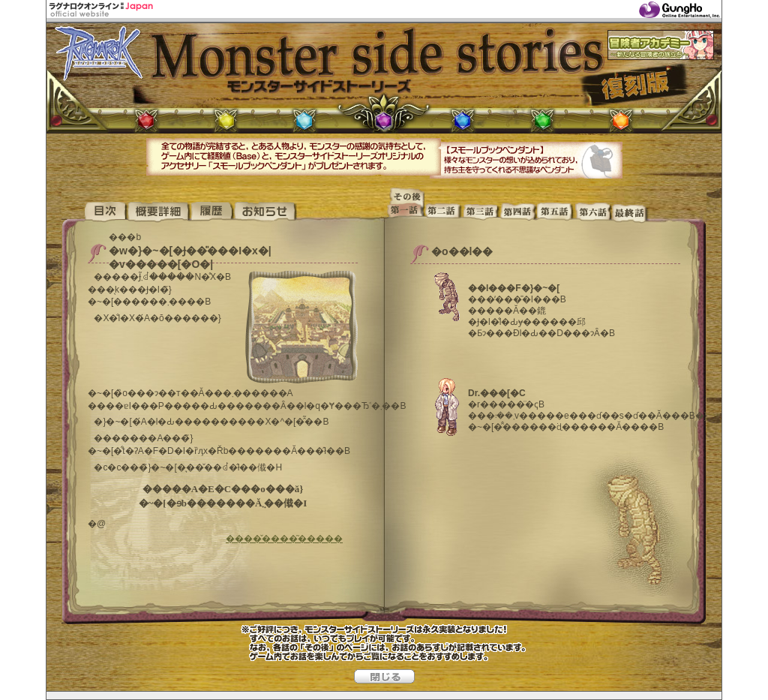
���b (443, 212)
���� (212, 212)
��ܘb (556, 212)
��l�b (518, 212)
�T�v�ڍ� (159, 212)
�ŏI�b (631, 212)
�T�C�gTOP (94, 212)
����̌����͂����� (284, 539)
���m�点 (265, 212)
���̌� (406, 194)
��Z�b (593, 212)
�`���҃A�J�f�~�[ (661, 45)
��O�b (481, 212)
